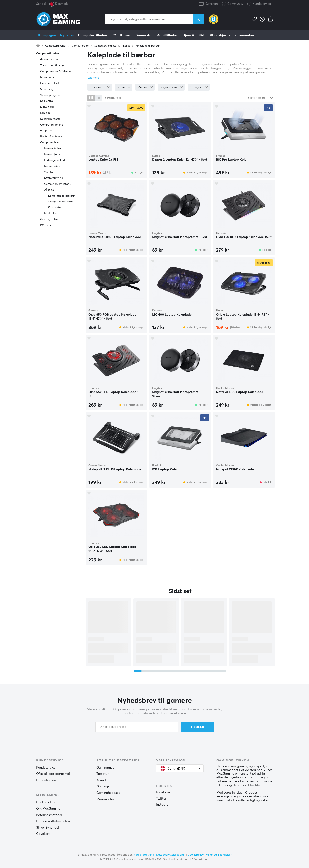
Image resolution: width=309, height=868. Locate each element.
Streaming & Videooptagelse (50, 92)
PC (114, 35)
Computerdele (80, 46)
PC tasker (46, 225)
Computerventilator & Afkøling (112, 46)
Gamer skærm (49, 60)
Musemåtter (105, 799)
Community (233, 4)
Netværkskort (53, 166)
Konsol (126, 35)
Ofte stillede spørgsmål (53, 774)
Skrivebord (47, 107)
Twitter (161, 799)
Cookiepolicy (46, 802)
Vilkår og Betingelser (219, 855)
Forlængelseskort (55, 160)
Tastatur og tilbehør (53, 66)
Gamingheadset (108, 793)
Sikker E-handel (48, 828)
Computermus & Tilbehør (56, 71)
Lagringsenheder (51, 119)
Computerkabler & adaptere (52, 128)
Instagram (164, 805)
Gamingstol (105, 786)
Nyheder (67, 35)
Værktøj (49, 172)
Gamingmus (105, 768)
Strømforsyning (54, 178)
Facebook (163, 792)
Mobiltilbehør (168, 35)
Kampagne (47, 35)
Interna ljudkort (54, 154)
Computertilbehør (93, 35)
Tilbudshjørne (219, 35)
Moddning (51, 214)
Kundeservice (262, 4)
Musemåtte (47, 77)
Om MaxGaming (48, 809)
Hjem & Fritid (194, 35)
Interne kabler (53, 148)
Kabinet (45, 113)
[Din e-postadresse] (137, 727)
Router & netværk (51, 137)
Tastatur (102, 774)
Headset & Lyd (49, 83)
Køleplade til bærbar (148, 46)
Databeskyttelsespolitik (53, 821)
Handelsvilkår (46, 780)
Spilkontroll (47, 101)
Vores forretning (144, 855)
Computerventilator (60, 202)
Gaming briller (49, 219)
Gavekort (212, 4)
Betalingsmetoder (49, 815)
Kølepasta (54, 208)
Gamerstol (144, 35)
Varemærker (245, 35)
